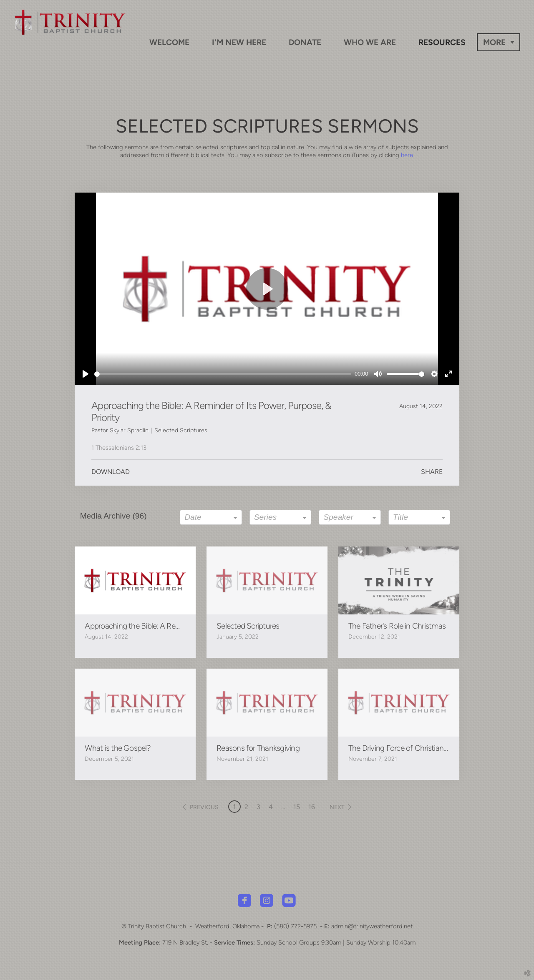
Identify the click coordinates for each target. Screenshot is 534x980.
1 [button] (235, 807)
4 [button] (271, 807)
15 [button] (297, 807)
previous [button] (204, 807)
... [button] (283, 807)
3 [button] (258, 807)
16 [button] (312, 807)
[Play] (86, 374)
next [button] (337, 807)
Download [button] (111, 472)
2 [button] (246, 807)
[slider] (223, 374)
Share (432, 472)
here (407, 155)
